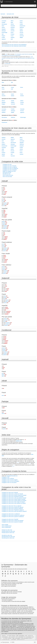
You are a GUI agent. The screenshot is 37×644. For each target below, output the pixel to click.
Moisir (3, 26)
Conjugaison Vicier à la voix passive (9, 483)
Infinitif (4, 381)
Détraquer (4, 31)
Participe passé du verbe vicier (8, 533)
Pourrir (21, 22)
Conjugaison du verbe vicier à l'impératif (10, 519)
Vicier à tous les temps (7, 177)
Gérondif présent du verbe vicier (8, 537)
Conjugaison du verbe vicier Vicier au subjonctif (11, 506)
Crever (12, 36)
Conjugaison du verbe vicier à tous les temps (16, 488)
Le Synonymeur (8, 2)
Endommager (5, 32)
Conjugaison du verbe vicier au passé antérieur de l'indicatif (14, 501)
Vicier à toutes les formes (8, 175)
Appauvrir (4, 39)
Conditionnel (7, 330)
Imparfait (5, 208)
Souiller (21, 24)
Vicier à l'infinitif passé (6, 527)
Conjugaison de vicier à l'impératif (10, 170)
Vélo (7, 593)
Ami (2, 586)
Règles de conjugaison (10, 450)
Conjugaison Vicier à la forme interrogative (10, 481)
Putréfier (3, 22)
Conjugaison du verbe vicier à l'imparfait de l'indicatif (12, 497)
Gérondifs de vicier (7, 174)
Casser (21, 29)
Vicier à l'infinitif (5, 525)
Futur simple (6, 253)
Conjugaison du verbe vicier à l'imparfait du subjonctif (13, 510)
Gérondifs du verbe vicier (7, 535)
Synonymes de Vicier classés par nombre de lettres (18, 72)
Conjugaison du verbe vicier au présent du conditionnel (13, 515)
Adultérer (13, 37)
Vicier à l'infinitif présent (7, 526)
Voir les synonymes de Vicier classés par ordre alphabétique (14, 45)
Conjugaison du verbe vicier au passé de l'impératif (12, 522)
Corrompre (4, 21)
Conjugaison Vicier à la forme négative (10, 480)
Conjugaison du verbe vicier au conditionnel (11, 514)
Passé (4, 294)
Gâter (12, 22)
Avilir (12, 39)
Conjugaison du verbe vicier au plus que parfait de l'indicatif (14, 498)
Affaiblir (21, 37)
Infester (3, 27)
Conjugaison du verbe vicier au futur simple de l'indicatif (13, 502)
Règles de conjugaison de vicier (9, 171)
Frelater (3, 37)
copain (6, 586)
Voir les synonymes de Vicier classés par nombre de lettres (14, 46)
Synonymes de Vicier (10, 17)
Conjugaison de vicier (7, 165)
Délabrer (13, 29)
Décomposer (4, 24)
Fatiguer (3, 36)
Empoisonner (22, 26)
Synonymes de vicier (7, 173)
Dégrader (4, 29)
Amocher (13, 31)
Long (2, 592)
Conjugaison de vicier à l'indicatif (9, 166)
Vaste (5, 592)
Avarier (21, 21)
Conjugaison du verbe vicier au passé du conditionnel (13, 517)
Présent (4, 186)
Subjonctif (5, 278)
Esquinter (13, 27)
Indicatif (5, 181)
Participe (5, 401)
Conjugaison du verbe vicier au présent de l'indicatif (12, 494)
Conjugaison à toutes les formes (14, 471)
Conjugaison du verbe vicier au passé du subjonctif (12, 509)
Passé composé (7, 197)
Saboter (21, 31)
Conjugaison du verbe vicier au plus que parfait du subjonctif (14, 511)
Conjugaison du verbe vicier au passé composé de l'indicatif (14, 495)
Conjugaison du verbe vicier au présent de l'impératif (13, 521)
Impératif (5, 359)
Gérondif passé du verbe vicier (8, 538)
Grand (20, 592)
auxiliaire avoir (19, 441)
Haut (8, 592)
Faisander (13, 26)
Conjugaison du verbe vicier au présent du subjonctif (12, 507)
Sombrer (22, 34)
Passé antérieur (7, 242)
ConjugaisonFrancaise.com (12, 476)
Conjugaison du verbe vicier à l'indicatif (10, 493)
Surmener (22, 36)
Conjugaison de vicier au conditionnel (10, 169)
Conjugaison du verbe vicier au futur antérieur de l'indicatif (14, 503)
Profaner (13, 34)
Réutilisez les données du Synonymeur (16, 619)
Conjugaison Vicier (6, 477)
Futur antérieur (6, 265)
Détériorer (22, 27)
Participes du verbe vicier (7, 530)
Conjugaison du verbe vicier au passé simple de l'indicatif (13, 499)
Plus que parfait (7, 220)
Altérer (12, 21)
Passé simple (6, 231)
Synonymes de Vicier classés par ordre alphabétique (17, 129)
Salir (3, 34)
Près (7, 585)
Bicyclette (3, 593)
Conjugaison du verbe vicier (12, 161)
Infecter (12, 24)
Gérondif (5, 418)
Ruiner (12, 32)
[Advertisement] (18, 10)
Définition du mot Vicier (11, 51)
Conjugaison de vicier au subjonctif (10, 167)
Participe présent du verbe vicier (8, 531)
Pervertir (21, 32)
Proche (3, 585)
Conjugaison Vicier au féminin (8, 479)
